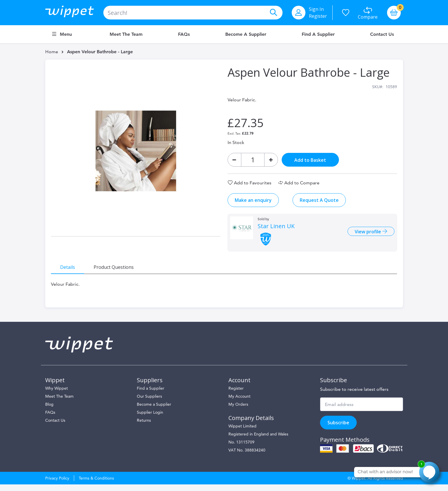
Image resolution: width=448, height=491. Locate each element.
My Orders (238, 411)
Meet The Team (59, 403)
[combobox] (193, 13)
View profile (365, 235)
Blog (49, 411)
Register (318, 16)
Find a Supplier (318, 34)
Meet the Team (126, 34)
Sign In (316, 9)
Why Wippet (57, 395)
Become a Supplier (246, 34)
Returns (144, 427)
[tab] (71, 270)
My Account (239, 403)
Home (52, 52)
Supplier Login (150, 419)
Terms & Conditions (96, 485)
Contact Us (382, 34)
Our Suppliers (149, 403)
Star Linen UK (276, 229)
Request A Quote (319, 203)
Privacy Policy (57, 485)
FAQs (184, 34)
